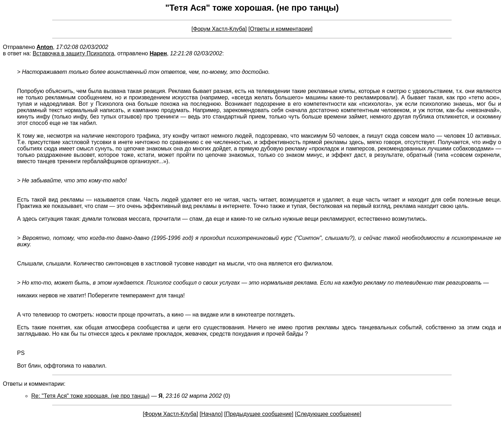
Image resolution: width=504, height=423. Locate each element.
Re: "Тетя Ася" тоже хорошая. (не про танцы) (90, 396)
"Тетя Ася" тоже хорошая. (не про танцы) (252, 8)
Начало (211, 414)
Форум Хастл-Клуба (219, 29)
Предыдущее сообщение (259, 414)
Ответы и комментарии (281, 29)
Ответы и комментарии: (34, 384)
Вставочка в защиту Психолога (73, 53)
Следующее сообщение (328, 414)
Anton (45, 47)
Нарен (158, 53)
